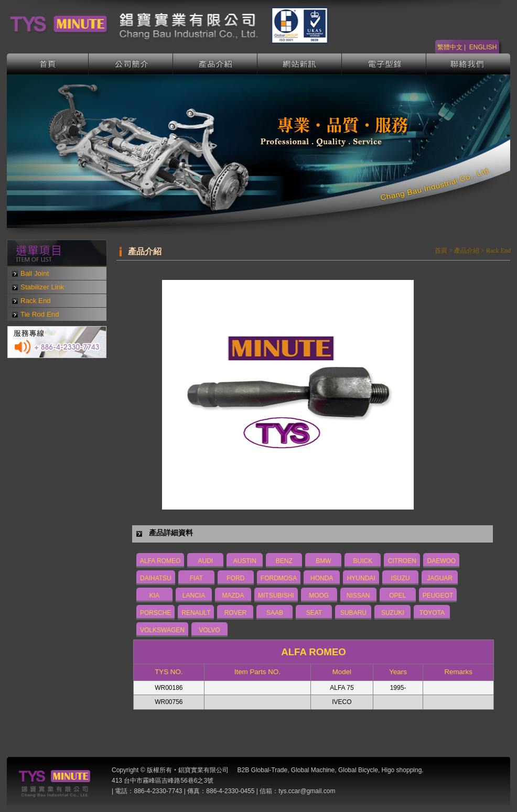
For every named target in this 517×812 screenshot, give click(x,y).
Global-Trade (270, 770)
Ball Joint (35, 273)
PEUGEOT (438, 596)
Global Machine (313, 770)
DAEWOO (442, 561)
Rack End (36, 301)
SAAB (275, 613)
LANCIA (194, 596)
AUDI (206, 561)
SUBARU (353, 613)
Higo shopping (402, 770)
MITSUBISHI (276, 596)
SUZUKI (393, 613)
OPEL (397, 596)
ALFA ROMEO (160, 561)
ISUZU (401, 578)
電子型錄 (384, 64)
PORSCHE (155, 613)
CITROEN (402, 561)
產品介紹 (215, 64)
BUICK (363, 561)
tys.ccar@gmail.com (307, 791)
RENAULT (196, 613)
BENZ (284, 561)
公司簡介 (131, 64)
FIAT (196, 578)
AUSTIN (245, 561)
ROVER (236, 613)
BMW (323, 561)
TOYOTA (432, 613)
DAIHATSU (156, 578)
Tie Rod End (40, 314)
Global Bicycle (358, 770)
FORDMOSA (279, 578)
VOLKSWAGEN (162, 630)
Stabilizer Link (42, 287)
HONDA (322, 578)
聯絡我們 (468, 64)
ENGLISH (483, 47)
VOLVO (209, 630)
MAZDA (233, 596)
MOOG (319, 596)
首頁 (48, 64)
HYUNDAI (361, 578)
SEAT (314, 613)
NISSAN (358, 596)
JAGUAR (440, 578)
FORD (235, 578)
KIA (154, 596)
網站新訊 (300, 64)
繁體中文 (450, 47)
